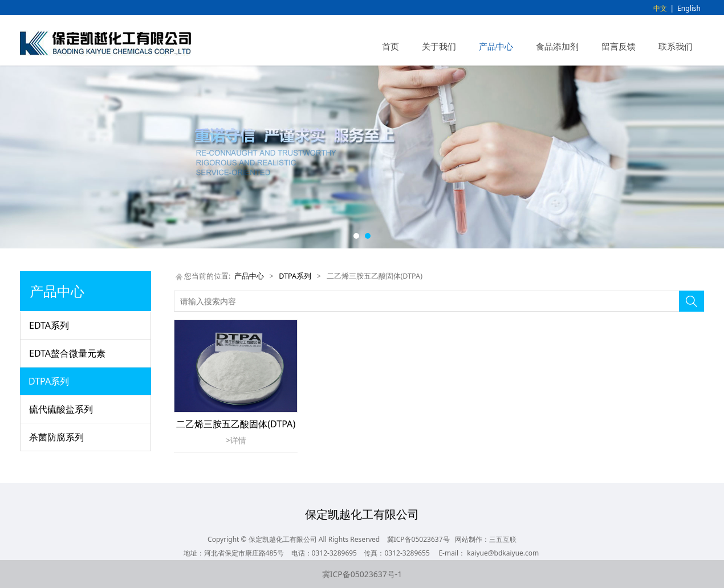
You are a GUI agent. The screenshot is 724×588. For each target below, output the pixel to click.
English (689, 8)
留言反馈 (619, 46)
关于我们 (439, 46)
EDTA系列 (49, 325)
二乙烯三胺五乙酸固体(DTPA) (236, 424)
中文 (660, 8)
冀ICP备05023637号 (418, 539)
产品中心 (496, 46)
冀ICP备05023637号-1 (362, 574)
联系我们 (676, 46)
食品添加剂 (557, 46)
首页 (391, 46)
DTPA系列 (49, 381)
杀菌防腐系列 (56, 437)
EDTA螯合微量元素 (67, 353)
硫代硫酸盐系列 (61, 409)
